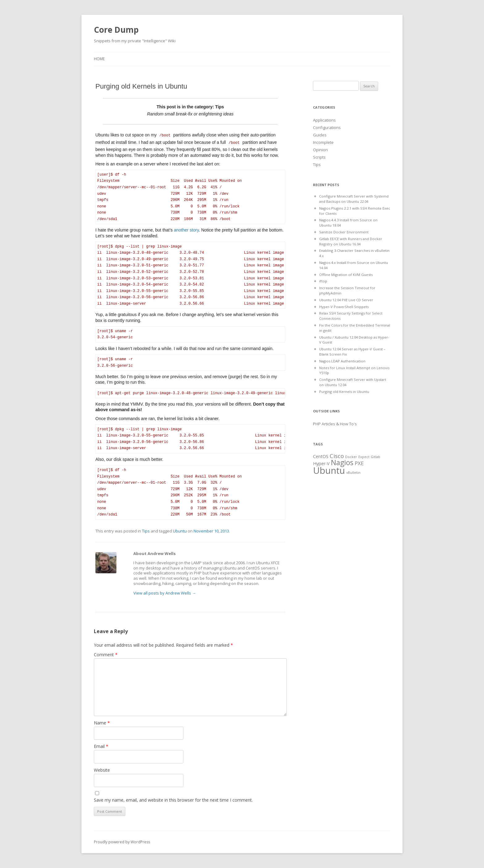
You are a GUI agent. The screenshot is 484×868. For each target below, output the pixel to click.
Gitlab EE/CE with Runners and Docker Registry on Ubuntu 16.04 (351, 241)
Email (101, 746)
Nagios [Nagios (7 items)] (342, 462)
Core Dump (116, 30)
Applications (324, 120)
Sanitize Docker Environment (344, 232)
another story (186, 230)
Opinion (320, 150)
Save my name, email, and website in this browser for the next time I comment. (173, 800)
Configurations (327, 127)
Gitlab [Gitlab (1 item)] (376, 457)
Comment (106, 655)
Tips (146, 531)
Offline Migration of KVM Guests (346, 275)
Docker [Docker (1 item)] (351, 457)
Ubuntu (180, 531)
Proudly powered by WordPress (122, 842)
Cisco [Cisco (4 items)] (337, 456)
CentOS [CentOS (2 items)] (321, 456)
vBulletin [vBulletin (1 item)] (353, 473)
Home (99, 59)
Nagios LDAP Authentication (342, 361)
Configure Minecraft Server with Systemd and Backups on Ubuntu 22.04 (354, 199)
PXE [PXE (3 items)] (359, 463)
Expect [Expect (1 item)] (364, 457)
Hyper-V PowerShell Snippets (344, 307)
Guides (320, 135)
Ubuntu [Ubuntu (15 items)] (329, 470)
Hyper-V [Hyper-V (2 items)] (321, 463)
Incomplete (323, 142)
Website (102, 770)
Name (102, 723)
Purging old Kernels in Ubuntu (344, 392)
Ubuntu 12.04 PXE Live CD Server (346, 300)
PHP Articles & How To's (335, 424)
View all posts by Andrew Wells (165, 593)
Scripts (319, 157)
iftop (323, 281)
